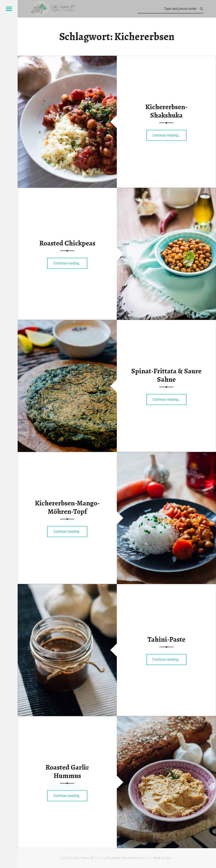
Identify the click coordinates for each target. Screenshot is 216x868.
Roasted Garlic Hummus (67, 771)
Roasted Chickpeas (67, 243)
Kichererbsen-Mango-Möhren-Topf (67, 507)
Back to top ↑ (163, 858)
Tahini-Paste (166, 639)
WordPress (130, 858)
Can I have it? (84, 858)
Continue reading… (170, 134)
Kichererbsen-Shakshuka (166, 111)
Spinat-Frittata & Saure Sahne (166, 375)
